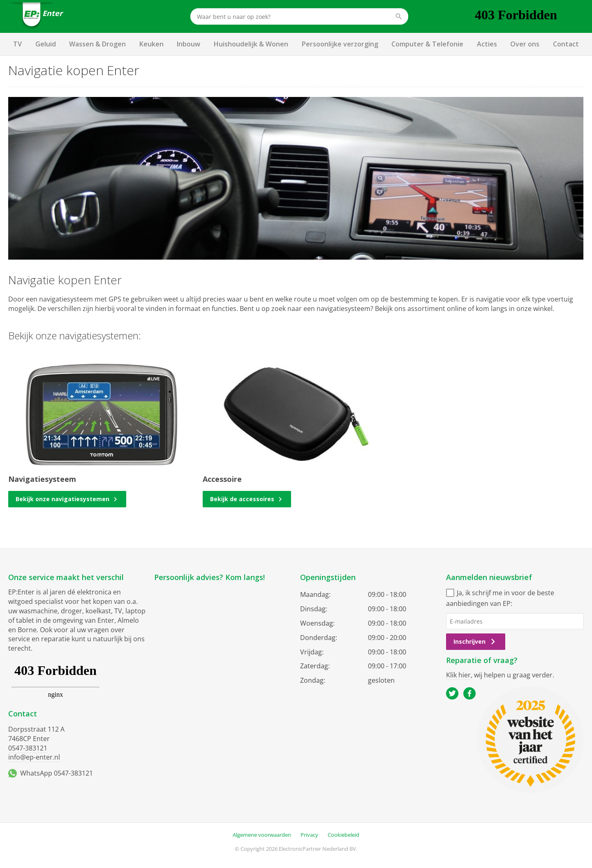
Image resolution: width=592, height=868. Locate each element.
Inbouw (188, 44)
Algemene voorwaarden (262, 835)
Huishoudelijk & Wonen (251, 44)
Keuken (151, 44)
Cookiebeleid (343, 835)
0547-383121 (28, 748)
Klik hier (458, 675)
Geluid (46, 44)
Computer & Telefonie (427, 44)
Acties (487, 44)
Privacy (309, 835)
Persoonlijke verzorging (340, 44)
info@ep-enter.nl (34, 757)
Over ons (525, 44)
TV (17, 44)
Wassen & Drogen (97, 44)
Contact (566, 44)
